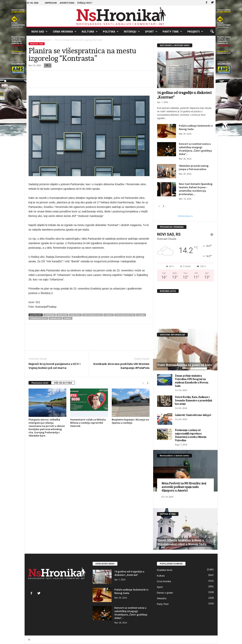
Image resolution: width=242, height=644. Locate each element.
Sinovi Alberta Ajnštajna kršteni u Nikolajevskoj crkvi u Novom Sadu (182, 542)
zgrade (67, 318)
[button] (212, 32)
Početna (32, 40)
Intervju (132, 32)
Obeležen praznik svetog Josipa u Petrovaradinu (194, 167)
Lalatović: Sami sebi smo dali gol (193, 415)
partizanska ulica (93, 315)
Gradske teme (45, 40)
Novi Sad (39, 32)
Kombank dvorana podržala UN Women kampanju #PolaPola (121, 366)
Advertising (67, 3)
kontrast (75, 315)
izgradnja (50, 315)
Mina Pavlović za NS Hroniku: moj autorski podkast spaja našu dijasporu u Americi (184, 487)
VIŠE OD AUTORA (63, 383)
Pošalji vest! (85, 3)
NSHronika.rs (185, 216)
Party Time (172, 32)
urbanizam (55, 318)
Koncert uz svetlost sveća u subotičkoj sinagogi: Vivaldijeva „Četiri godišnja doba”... (195, 149)
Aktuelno (162, 598)
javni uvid (62, 315)
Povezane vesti (40, 383)
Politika (111, 32)
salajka (141, 315)
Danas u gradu (165, 593)
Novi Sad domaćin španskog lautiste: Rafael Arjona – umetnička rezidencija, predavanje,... (196, 189)
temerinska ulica (38, 318)
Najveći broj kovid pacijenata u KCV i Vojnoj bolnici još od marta (54, 366)
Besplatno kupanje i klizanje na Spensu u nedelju (130, 421)
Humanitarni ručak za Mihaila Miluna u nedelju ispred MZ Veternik (88, 423)
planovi (109, 315)
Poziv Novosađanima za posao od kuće (185, 365)
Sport (151, 32)
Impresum (51, 3)
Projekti (195, 32)
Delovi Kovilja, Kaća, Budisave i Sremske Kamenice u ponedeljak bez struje (194, 401)
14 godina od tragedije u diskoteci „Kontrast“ (129, 573)
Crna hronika (65, 32)
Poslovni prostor (125, 315)
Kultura (90, 32)
